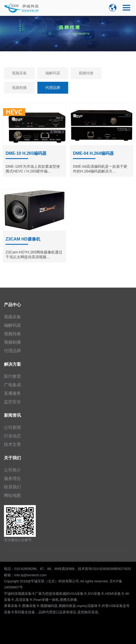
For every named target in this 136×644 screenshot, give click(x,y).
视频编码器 (49, 606)
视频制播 (19, 88)
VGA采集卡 (78, 594)
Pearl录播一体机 (46, 600)
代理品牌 (53, 88)
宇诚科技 (11, 594)
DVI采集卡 (96, 594)
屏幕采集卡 (13, 606)
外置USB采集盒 (114, 606)
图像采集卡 (31, 606)
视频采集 (19, 73)
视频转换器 (67, 606)
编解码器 (53, 73)
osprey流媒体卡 (89, 606)
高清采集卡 (24, 600)
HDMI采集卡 (115, 594)
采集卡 (9, 612)
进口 (56, 612)
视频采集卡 (26, 594)
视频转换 (86, 73)
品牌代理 (45, 612)
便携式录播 (68, 600)
